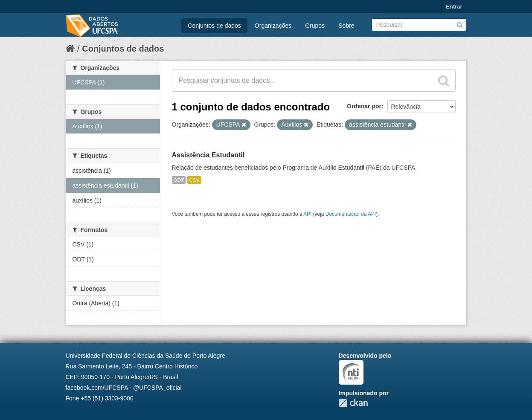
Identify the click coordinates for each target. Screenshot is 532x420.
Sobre (346, 26)
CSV (194, 180)
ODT (179, 180)
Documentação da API (351, 214)
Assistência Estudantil (208, 155)
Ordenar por (364, 106)
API (307, 214)
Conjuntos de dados (214, 26)
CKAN (353, 403)
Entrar (454, 7)
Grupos (315, 26)
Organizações (273, 26)
